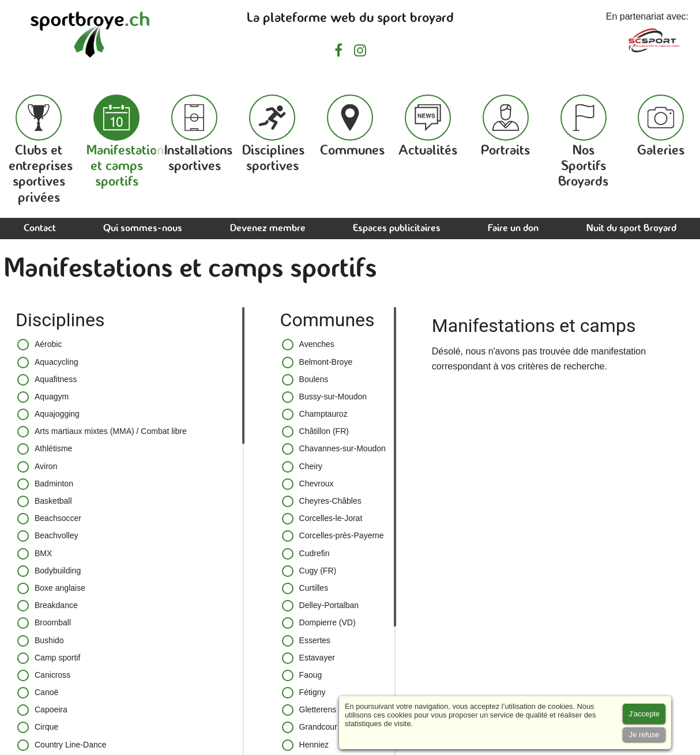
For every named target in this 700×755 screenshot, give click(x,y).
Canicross (44, 675)
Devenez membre (268, 229)
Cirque (38, 727)
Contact (40, 229)
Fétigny (304, 693)
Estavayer (308, 658)
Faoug (302, 675)
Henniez (305, 745)
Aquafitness (47, 380)
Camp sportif (49, 658)
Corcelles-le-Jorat (322, 519)
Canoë (38, 693)
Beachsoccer (49, 519)
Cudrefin (306, 554)
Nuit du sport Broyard (631, 229)
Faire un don (513, 229)
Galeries (661, 126)
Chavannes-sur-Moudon (334, 449)
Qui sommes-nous (143, 229)
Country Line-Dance (62, 745)
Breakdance (48, 606)
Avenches (308, 345)
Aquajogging (48, 414)
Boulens (305, 380)
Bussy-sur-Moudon (325, 397)
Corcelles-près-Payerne (333, 536)
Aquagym (43, 397)
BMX (35, 554)
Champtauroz (315, 414)
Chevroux (308, 484)
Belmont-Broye (317, 363)
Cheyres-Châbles (322, 501)
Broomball (44, 623)
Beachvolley (48, 536)
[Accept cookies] (644, 714)
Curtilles (305, 588)
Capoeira (42, 710)
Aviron (37, 467)
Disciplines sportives (273, 134)
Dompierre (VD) (319, 623)
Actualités (428, 126)
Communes (352, 126)
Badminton (45, 484)
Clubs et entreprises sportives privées (41, 150)
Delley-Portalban (321, 606)
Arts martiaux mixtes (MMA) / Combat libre (102, 432)
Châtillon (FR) (315, 432)
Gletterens (309, 710)
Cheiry (302, 467)
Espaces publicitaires (397, 229)
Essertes (306, 641)
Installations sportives (198, 134)
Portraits (505, 126)
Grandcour (310, 727)
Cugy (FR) (309, 571)
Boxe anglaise (51, 588)
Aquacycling (48, 363)
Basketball (45, 501)
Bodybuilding (49, 571)
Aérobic (39, 345)
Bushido (41, 641)
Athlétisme (45, 449)
